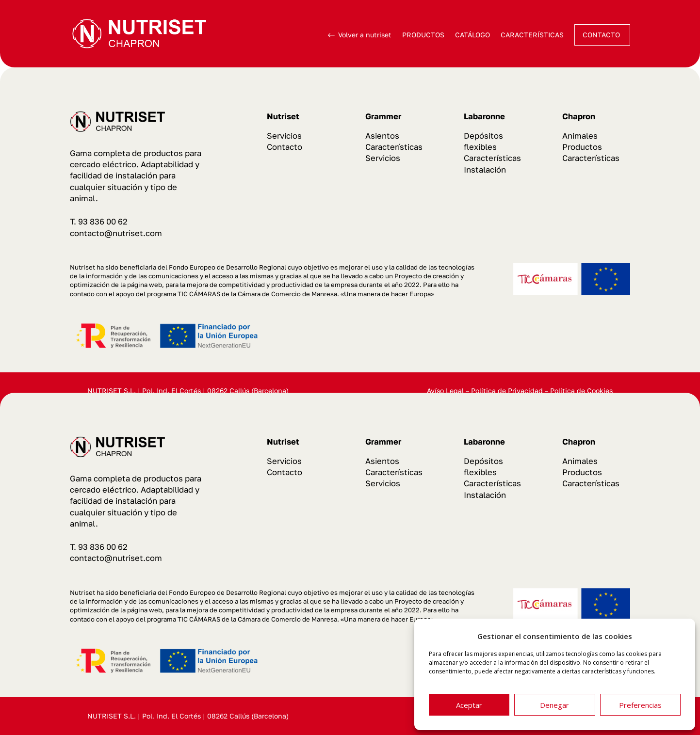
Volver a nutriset (365, 35)
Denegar (554, 705)
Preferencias (640, 705)
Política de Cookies (581, 391)
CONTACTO (601, 35)
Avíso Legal (445, 391)
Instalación (485, 170)
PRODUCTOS (423, 35)
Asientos (382, 136)
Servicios (284, 136)
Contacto (285, 147)
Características (394, 147)
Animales (580, 136)
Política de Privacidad (507, 391)
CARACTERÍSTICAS (532, 35)
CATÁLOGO (472, 35)
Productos (582, 147)
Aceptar (469, 705)
